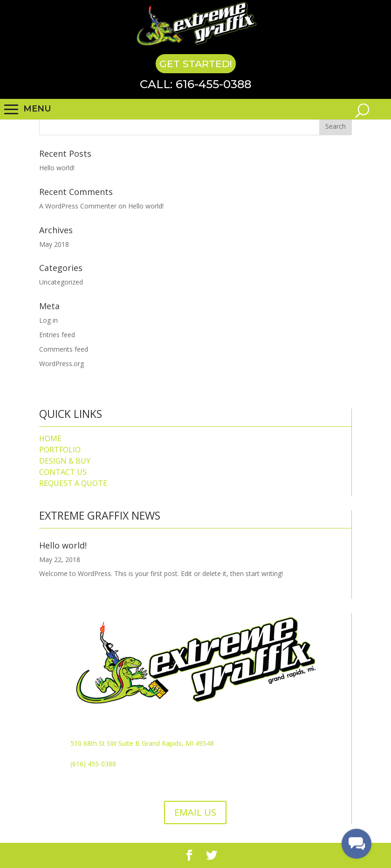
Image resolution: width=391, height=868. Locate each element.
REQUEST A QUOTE (73, 483)
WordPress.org (62, 364)
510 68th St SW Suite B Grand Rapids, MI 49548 (142, 743)
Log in (48, 320)
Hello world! (57, 168)
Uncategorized (61, 282)
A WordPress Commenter (78, 206)
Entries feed (57, 335)
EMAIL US (195, 812)
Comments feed (64, 349)
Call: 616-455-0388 (195, 84)
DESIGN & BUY (65, 461)
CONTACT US (63, 472)
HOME (50, 438)
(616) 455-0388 (93, 764)
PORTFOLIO (60, 450)
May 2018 (54, 244)
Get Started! (196, 64)
